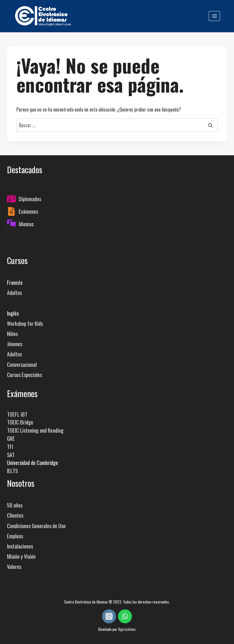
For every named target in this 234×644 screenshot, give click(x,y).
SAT (11, 455)
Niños (12, 333)
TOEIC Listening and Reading (35, 430)
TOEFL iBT (17, 414)
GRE (11, 438)
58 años (15, 505)
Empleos (15, 536)
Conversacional (22, 364)
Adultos (14, 292)
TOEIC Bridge (20, 422)
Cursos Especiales (24, 375)
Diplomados (30, 199)
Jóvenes (15, 344)
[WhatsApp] (125, 616)
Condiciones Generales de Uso (36, 526)
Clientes (15, 515)
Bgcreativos (127, 629)
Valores (14, 566)
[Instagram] (109, 616)
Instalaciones (20, 546)
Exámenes (28, 211)
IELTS (12, 471)
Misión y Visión (21, 556)
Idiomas (26, 224)
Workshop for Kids (25, 323)
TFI (10, 446)
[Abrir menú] (214, 16)
